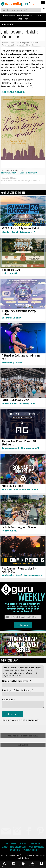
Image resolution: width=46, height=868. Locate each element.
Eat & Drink (39, 15)
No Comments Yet (10, 173)
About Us (35, 843)
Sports (21, 19)
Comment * (9, 700)
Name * (17, 681)
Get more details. (13, 92)
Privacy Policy (31, 850)
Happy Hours (28, 15)
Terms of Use (14, 850)
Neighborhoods (9, 15)
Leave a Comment (28, 173)
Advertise (11, 843)
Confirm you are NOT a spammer (21, 720)
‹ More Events (7, 24)
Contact (23, 843)
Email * (18, 690)
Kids (27, 19)
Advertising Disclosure (25, 43)
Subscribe (23, 745)
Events (19, 15)
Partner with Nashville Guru (23, 735)
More (41, 864)
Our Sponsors (37, 847)
